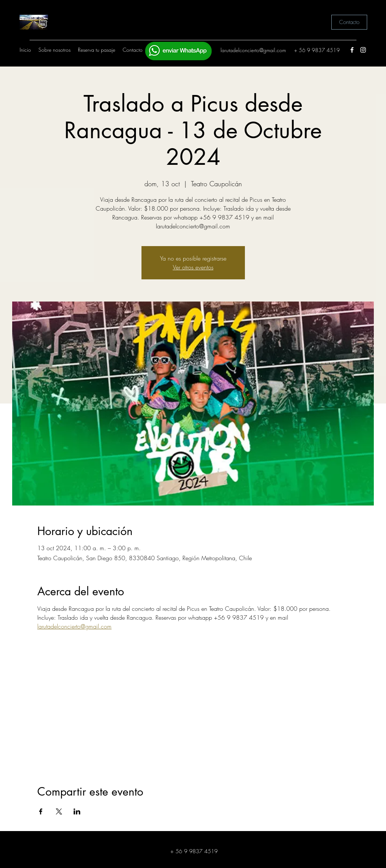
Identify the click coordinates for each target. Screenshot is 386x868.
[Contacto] (349, 22)
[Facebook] (352, 50)
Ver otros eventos (193, 267)
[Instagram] (363, 50)
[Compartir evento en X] (59, 811)
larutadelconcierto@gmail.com (253, 50)
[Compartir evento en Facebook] (41, 811)
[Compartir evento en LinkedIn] (77, 811)
